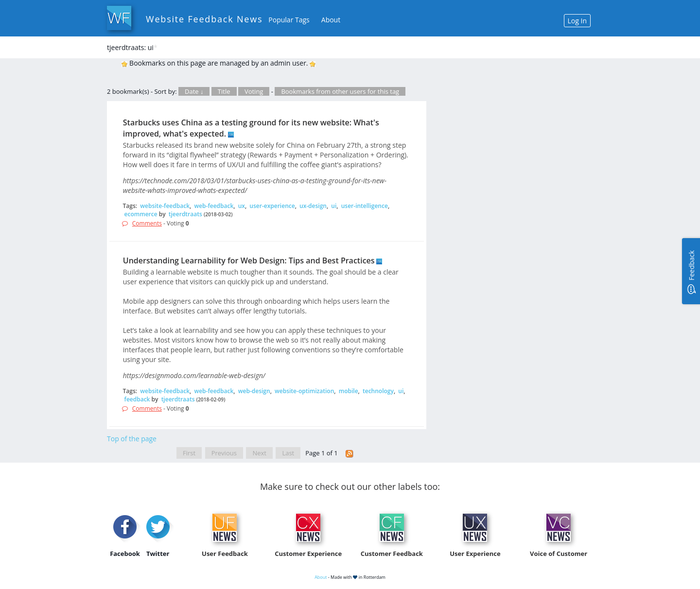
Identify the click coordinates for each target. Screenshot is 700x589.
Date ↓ (194, 91)
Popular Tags (289, 20)
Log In (577, 21)
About (331, 20)
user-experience (272, 206)
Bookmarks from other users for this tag (340, 91)
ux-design (313, 206)
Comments (147, 223)
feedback (137, 399)
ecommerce (141, 214)
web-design (254, 391)
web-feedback (214, 206)
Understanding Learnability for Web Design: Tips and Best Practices (249, 260)
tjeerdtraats (185, 214)
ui (334, 206)
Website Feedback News (204, 19)
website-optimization (304, 391)
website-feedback (165, 206)
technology (378, 391)
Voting (254, 91)
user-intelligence (365, 206)
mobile (349, 391)
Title (224, 91)
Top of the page (132, 439)
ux (242, 206)
